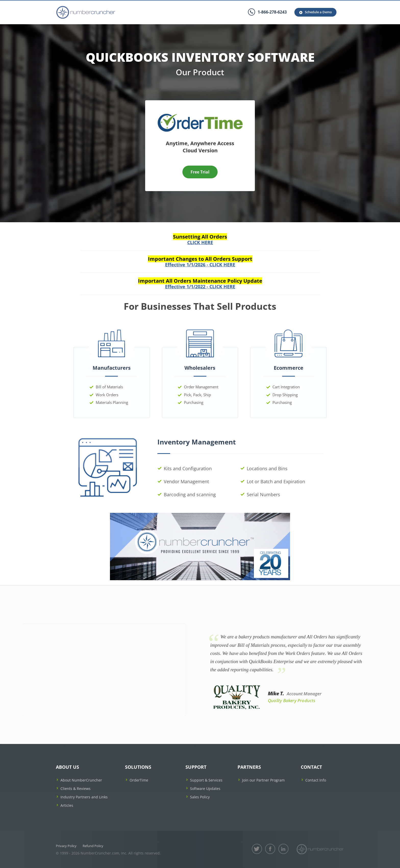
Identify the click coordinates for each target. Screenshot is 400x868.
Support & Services (206, 780)
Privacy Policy (66, 846)
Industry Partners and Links (84, 797)
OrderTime (139, 780)
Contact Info (316, 780)
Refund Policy (93, 846)
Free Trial (200, 172)
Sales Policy (200, 797)
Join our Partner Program (263, 780)
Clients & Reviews (76, 789)
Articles (67, 805)
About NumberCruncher (81, 780)
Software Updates (205, 789)
